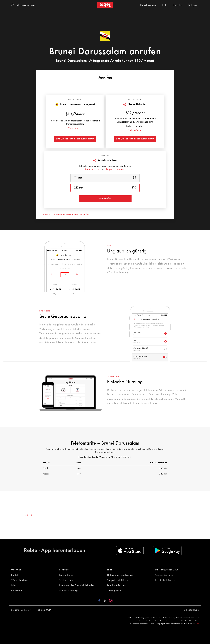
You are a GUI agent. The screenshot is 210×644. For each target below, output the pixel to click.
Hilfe (165, 5)
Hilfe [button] (110, 570)
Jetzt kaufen (105, 199)
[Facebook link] (100, 601)
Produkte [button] (64, 570)
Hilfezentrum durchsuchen (120, 575)
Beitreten (178, 5)
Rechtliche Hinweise (166, 580)
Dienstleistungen (148, 5)
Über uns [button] (16, 570)
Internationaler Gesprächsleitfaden (77, 585)
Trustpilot (28, 515)
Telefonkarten (66, 580)
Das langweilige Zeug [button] (167, 570)
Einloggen (193, 5)
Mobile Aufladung (68, 591)
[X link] (105, 601)
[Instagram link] (110, 601)
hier (197, 624)
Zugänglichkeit (115, 591)
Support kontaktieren (118, 580)
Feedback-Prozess (116, 585)
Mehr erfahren (75, 128)
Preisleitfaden (66, 575)
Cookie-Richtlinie (164, 575)
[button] (20, 610)
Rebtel (14, 575)
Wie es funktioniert (21, 580)
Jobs (13, 585)
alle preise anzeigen (115, 169)
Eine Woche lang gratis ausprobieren (75, 139)
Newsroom (17, 591)
